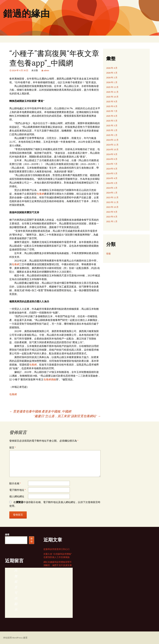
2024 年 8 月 (112, 159)
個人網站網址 (17, 496)
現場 (108, 254)
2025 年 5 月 (112, 121)
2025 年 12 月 (112, 87)
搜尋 (7, 535)
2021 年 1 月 (112, 221)
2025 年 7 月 (112, 111)
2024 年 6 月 (112, 169)
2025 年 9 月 (112, 102)
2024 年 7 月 (112, 164)
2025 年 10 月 (112, 97)
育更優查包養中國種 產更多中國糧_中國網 (40, 411)
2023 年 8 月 (112, 217)
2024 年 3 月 (112, 183)
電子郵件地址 (18, 490)
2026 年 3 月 (112, 73)
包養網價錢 (50, 379)
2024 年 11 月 (112, 145)
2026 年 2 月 (112, 78)
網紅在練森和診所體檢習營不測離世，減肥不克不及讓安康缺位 (58, 565)
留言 (13, 447)
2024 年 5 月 (112, 173)
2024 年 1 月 (112, 193)
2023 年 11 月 (112, 202)
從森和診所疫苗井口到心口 (57, 549)
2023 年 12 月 (112, 197)
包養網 (40, 194)
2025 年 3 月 (112, 125)
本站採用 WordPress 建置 (15, 638)
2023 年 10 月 (112, 207)
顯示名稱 (15, 483)
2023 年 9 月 (112, 212)
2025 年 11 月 (112, 92)
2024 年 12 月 (112, 140)
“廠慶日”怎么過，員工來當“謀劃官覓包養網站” (67, 416)
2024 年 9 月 (112, 154)
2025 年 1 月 (112, 135)
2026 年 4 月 (112, 68)
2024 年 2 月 (112, 188)
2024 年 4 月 (112, 178)
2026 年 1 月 (112, 82)
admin (46, 70)
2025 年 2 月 (112, 130)
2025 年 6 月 (112, 116)
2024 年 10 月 (112, 149)
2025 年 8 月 (112, 106)
